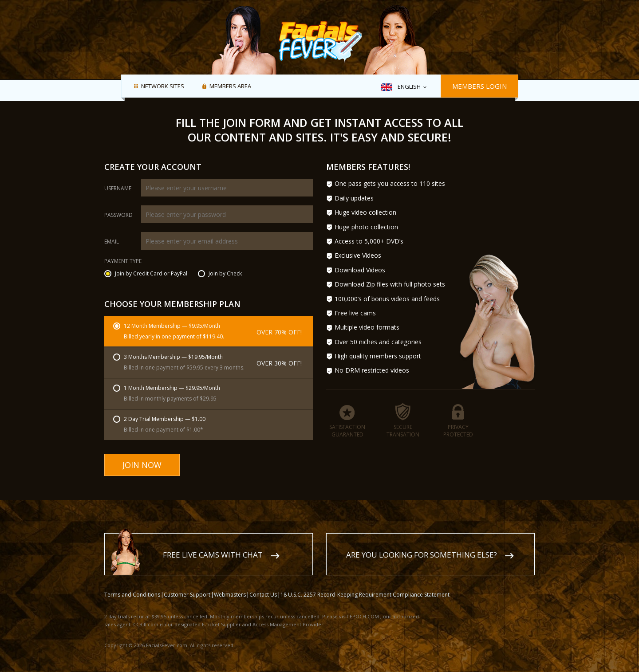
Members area (230, 86)
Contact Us (263, 586)
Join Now (142, 465)
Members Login (479, 86)
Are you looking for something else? (422, 546)
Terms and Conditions (132, 586)
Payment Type (123, 262)
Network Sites (163, 86)
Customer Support (187, 586)
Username (118, 189)
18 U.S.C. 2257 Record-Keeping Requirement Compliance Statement (365, 586)
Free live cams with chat (213, 546)
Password (118, 215)
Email (112, 242)
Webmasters (230, 586)
